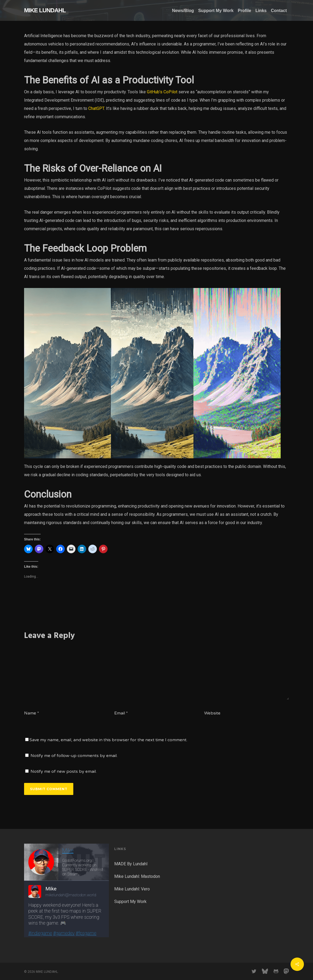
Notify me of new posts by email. (64, 771)
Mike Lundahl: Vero (132, 889)
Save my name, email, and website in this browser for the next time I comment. (108, 740)
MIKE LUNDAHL (45, 10)
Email (121, 713)
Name (32, 713)
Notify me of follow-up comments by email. (74, 756)
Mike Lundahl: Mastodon (137, 876)
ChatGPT (96, 108)
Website (212, 713)
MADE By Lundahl (131, 864)
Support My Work (130, 902)
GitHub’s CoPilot (162, 92)
